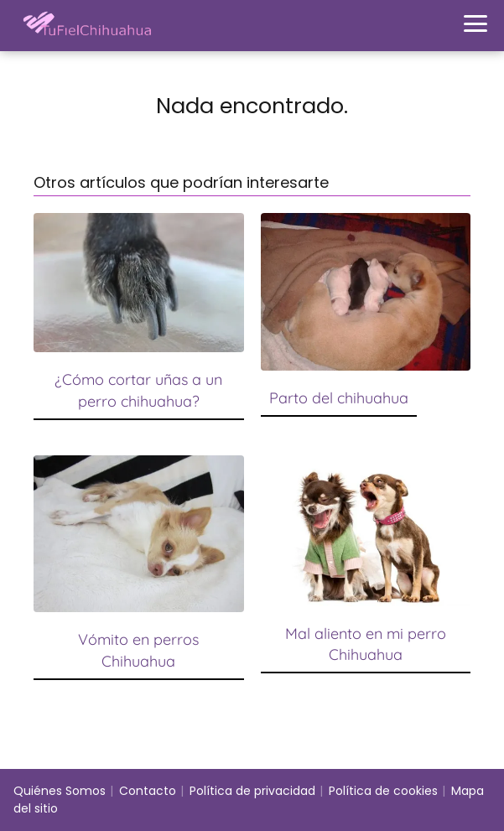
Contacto (148, 791)
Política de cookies (383, 791)
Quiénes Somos (60, 791)
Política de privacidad (252, 791)
